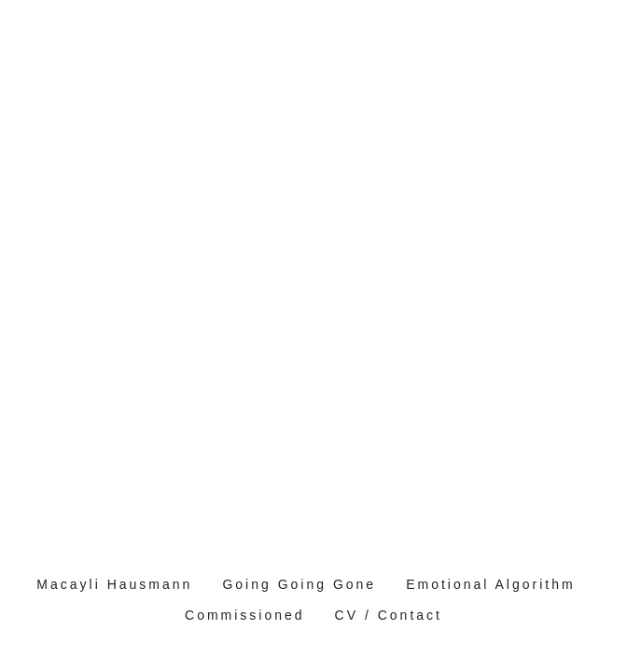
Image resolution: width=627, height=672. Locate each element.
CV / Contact (389, 615)
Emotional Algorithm (491, 584)
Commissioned (245, 615)
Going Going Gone (299, 584)
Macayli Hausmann (114, 584)
